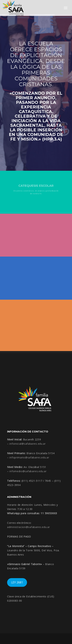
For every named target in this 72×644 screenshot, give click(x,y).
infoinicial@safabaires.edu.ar (27, 444)
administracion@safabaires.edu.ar (28, 527)
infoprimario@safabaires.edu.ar (29, 457)
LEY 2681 (17, 582)
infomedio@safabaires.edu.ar (28, 471)
